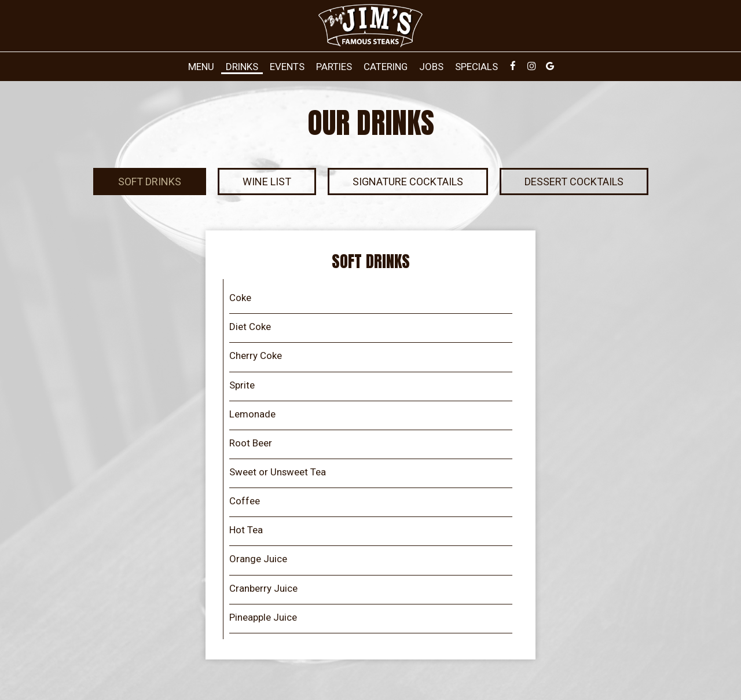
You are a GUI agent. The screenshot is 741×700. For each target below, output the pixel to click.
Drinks (242, 67)
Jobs (431, 67)
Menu (201, 67)
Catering (386, 67)
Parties (334, 67)
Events (287, 67)
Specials (476, 67)
